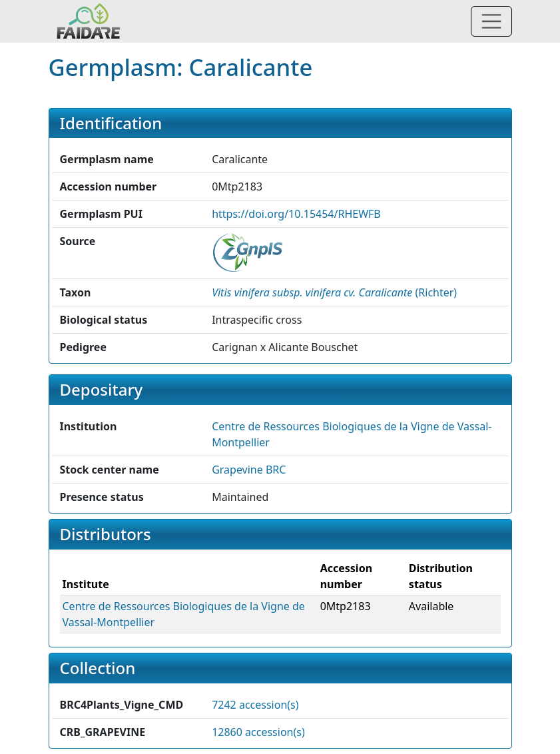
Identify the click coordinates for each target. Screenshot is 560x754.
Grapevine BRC (249, 470)
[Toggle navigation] (491, 21)
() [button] (334, 292)
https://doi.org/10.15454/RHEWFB (296, 214)
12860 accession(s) (258, 732)
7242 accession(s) (255, 705)
